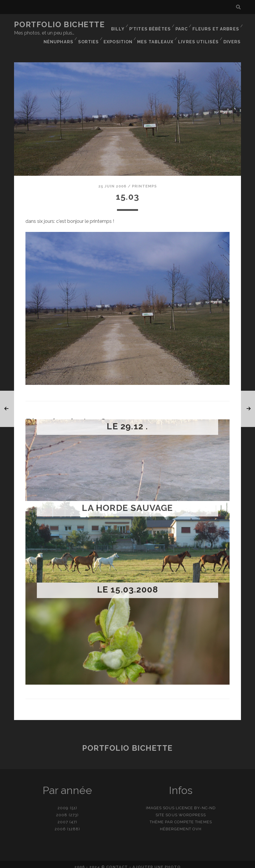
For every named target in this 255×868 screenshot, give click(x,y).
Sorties (155, 32)
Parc (184, 25)
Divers (233, 39)
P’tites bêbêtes (152, 25)
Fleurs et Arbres (217, 25)
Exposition (185, 32)
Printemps (144, 181)
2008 (62, 810)
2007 (63, 817)
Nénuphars (125, 32)
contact (117, 862)
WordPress (192, 810)
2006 (60, 824)
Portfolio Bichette (59, 25)
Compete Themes (193, 817)
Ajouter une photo (157, 862)
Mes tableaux (222, 32)
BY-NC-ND (205, 803)
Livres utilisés (200, 39)
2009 (63, 803)
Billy (121, 25)
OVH (197, 824)
